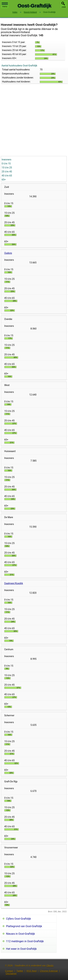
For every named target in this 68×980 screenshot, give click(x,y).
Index (15, 12)
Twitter (20, 971)
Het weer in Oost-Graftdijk (21, 949)
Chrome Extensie (49, 971)
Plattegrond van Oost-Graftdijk (24, 926)
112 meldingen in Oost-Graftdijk (25, 941)
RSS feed (32, 971)
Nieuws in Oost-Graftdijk (20, 934)
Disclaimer (11, 974)
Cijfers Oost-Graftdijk (18, 919)
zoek (64, 7)
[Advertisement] (31, 123)
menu (5, 5)
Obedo (50, 966)
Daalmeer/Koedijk (14, 583)
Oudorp (8, 253)
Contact (9, 971)
